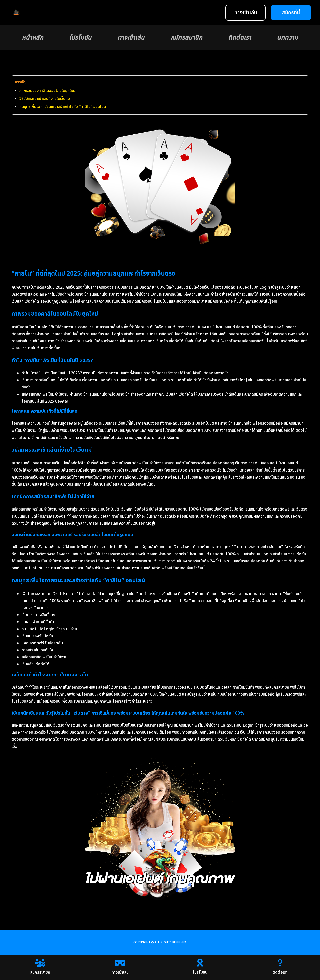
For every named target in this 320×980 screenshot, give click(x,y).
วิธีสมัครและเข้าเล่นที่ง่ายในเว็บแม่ (45, 99)
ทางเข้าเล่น (131, 38)
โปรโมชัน (80, 38)
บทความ (288, 38)
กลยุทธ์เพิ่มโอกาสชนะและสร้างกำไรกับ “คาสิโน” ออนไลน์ (63, 107)
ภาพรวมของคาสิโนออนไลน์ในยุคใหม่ (47, 91)
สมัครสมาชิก (186, 38)
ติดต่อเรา (240, 38)
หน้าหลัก (33, 38)
